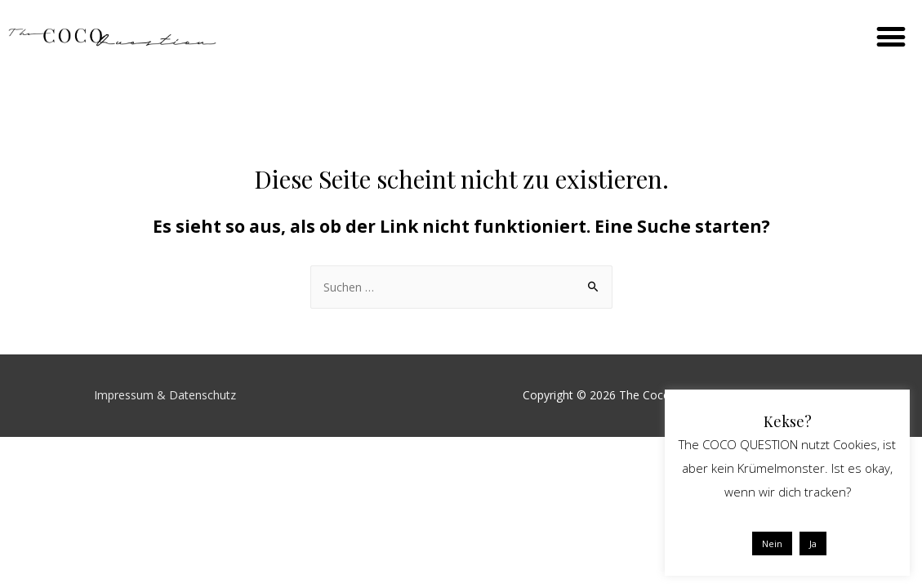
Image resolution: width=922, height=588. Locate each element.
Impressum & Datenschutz (165, 395)
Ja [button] (813, 543)
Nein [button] (772, 543)
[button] (891, 36)
